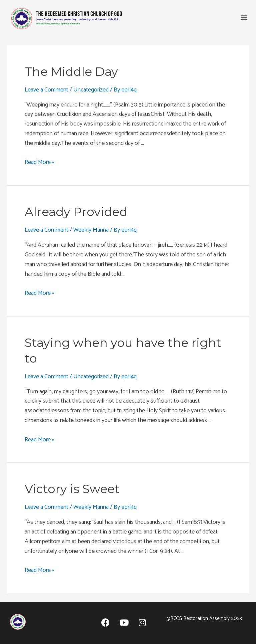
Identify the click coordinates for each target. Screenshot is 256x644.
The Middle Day (71, 71)
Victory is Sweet (72, 489)
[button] (244, 17)
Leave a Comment (46, 90)
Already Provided (76, 212)
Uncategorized (91, 90)
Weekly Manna (91, 230)
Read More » (39, 162)
